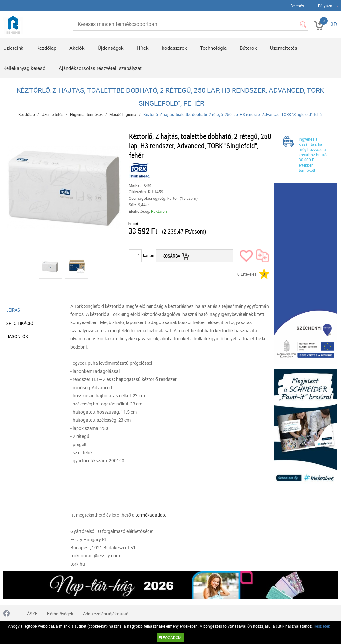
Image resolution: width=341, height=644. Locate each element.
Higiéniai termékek (86, 114)
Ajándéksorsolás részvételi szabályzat (100, 68)
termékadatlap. (151, 515)
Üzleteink (13, 48)
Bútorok (248, 48)
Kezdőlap (46, 48)
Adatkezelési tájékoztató (106, 614)
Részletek (322, 626)
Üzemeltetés (284, 48)
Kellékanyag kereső (24, 68)
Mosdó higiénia (123, 114)
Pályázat (326, 6)
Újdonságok (111, 48)
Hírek (143, 48)
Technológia (213, 48)
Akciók (77, 48)
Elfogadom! (170, 637)
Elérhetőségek (60, 614)
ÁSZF (32, 614)
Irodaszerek (174, 48)
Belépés (297, 6)
